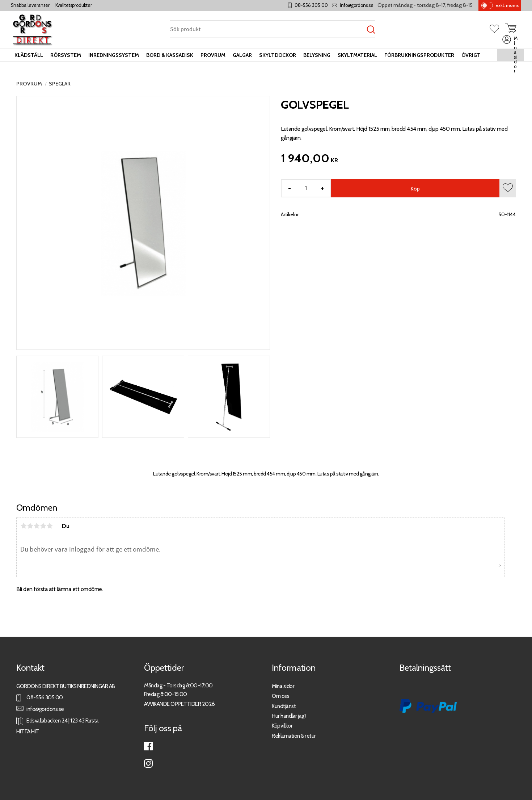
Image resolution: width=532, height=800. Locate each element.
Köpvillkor (282, 726)
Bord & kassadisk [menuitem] (170, 55)
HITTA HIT (28, 731)
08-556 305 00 (311, 5)
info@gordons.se (357, 5)
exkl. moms (507, 5)
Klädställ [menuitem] (29, 55)
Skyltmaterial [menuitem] (357, 55)
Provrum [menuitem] (213, 55)
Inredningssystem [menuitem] (114, 55)
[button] (497, 29)
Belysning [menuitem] (317, 55)
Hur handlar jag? (289, 716)
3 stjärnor (37, 526)
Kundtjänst (284, 706)
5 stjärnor (50, 526)
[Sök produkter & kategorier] (268, 30)
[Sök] (371, 30)
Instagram (148, 763)
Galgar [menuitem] (242, 55)
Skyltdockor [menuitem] (278, 55)
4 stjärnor (43, 526)
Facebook (148, 746)
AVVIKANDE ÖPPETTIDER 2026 (180, 704)
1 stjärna (24, 526)
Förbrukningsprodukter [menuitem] (419, 55)
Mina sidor (283, 686)
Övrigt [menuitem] (471, 55)
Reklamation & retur (294, 736)
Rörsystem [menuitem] (66, 55)
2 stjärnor (30, 526)
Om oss (280, 696)
